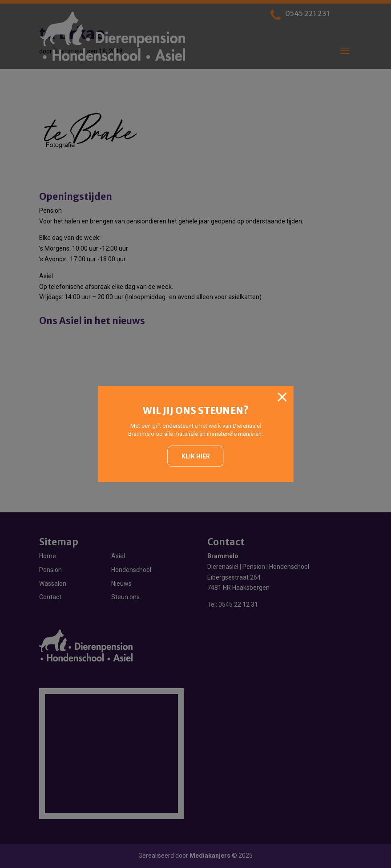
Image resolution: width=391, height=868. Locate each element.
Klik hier (196, 456)
